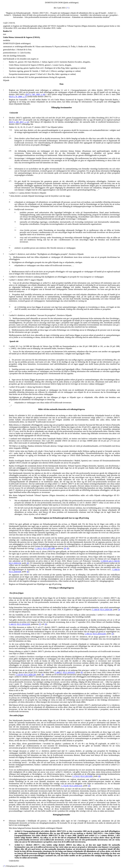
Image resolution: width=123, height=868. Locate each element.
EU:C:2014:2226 (23, 624)
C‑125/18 (19, 675)
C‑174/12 (76, 776)
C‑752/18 (65, 786)
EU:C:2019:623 (69, 672)
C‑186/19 (116, 569)
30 (68, 548)
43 (28, 563)
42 (28, 572)
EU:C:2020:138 (30, 675)
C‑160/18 (96, 610)
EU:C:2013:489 (49, 548)
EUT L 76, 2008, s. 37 (18, 97)
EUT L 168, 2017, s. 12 (19, 122)
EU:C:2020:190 (106, 610)
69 (82, 672)
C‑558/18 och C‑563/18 (110, 561)
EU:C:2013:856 (86, 776)
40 (99, 776)
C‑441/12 (12, 624)
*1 (68, 7)
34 (119, 610)
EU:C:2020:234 (15, 563)
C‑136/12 (38, 548)
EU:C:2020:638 (15, 572)
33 (45, 624)
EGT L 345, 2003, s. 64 (35, 94)
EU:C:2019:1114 (76, 786)
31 (40, 624)
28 (65, 548)
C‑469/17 (58, 672)
